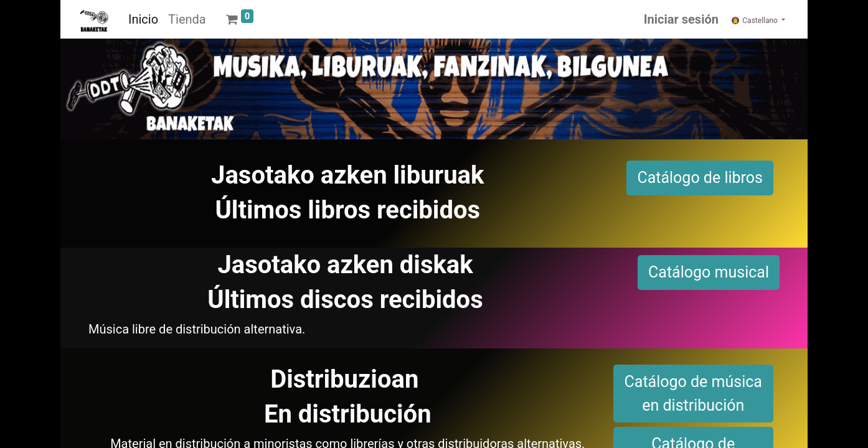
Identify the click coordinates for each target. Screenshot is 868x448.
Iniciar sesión (681, 19)
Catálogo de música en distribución (693, 394)
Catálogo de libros (700, 178)
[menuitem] (143, 19)
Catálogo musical (709, 272)
